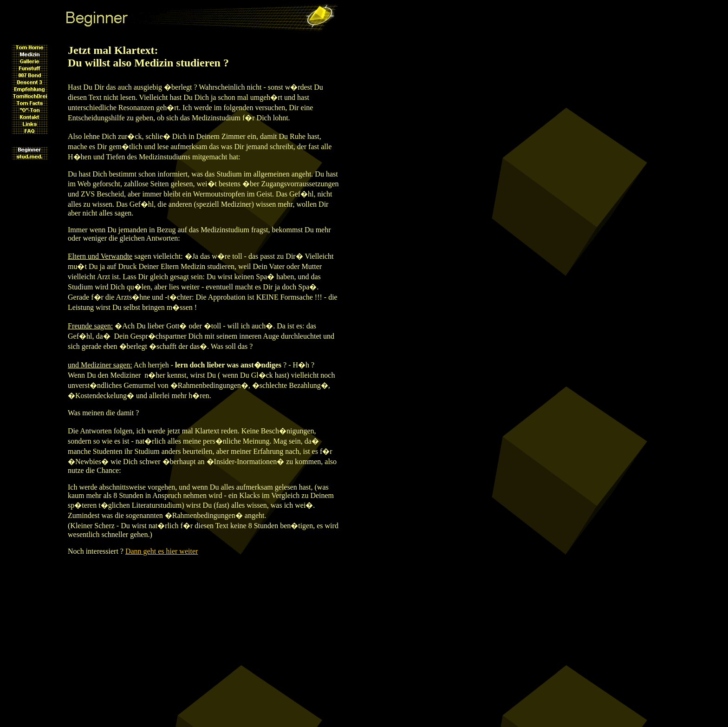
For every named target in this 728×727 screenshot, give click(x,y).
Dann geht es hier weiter (162, 551)
